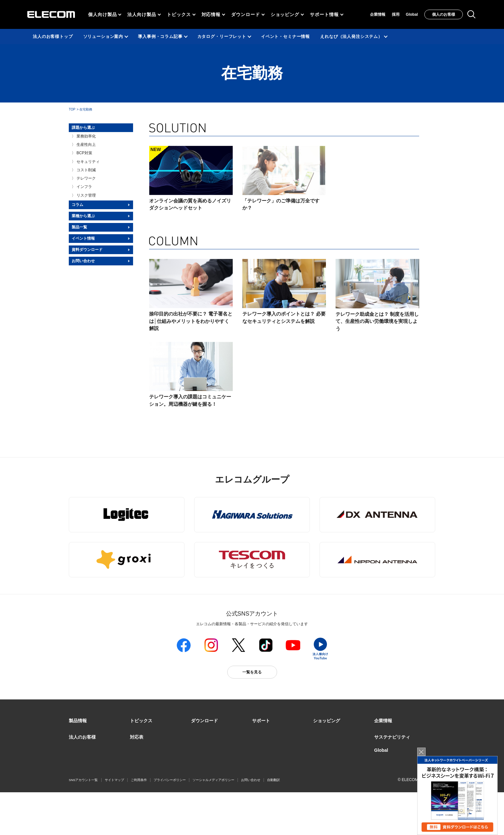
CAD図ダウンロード (208, 770)
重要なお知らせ (265, 762)
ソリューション (82, 762)
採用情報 (382, 747)
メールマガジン (265, 770)
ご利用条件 (139, 823)
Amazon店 (322, 778)
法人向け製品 (142, 14)
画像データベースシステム (214, 762)
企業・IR (382, 731)
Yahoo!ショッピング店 (333, 762)
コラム (77, 205)
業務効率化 (86, 136)
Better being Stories (147, 747)
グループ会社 (386, 739)
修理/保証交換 (264, 754)
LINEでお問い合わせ (270, 778)
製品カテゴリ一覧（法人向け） (96, 739)
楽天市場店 (323, 754)
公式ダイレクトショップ (334, 747)
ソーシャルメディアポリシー (213, 823)
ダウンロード (245, 14)
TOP (72, 109)
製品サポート (264, 731)
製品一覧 (79, 227)
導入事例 (76, 770)
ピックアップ (141, 739)
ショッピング (285, 14)
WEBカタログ (203, 754)
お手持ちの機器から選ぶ (151, 770)
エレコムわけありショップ (336, 770)
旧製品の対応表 (143, 793)
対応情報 (211, 14)
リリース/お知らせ (146, 731)
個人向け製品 (102, 14)
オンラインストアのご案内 (336, 739)
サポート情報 (324, 14)
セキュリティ (88, 162)
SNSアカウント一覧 (83, 823)
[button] (141, 721)
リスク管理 (86, 195)
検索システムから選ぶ (149, 786)
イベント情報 (83, 238)
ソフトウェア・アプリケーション (220, 747)
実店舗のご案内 (327, 731)
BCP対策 (84, 153)
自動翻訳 (274, 823)
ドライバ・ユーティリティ (214, 731)
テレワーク (86, 178)
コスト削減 (86, 170)
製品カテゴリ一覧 (84, 731)
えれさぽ (260, 739)
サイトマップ (114, 823)
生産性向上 (86, 145)
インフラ (84, 187)
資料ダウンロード (87, 250)
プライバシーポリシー (170, 823)
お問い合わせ (83, 261)
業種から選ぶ (83, 216)
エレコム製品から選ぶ (149, 778)
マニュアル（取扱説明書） (214, 739)
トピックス (179, 14)
